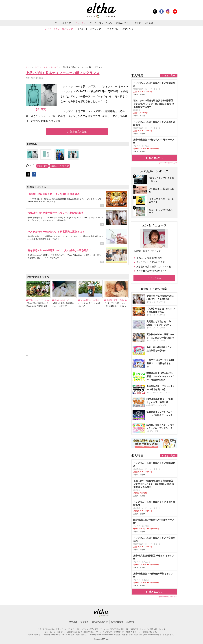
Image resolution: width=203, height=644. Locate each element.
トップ (53, 23)
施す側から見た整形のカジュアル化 (154, 266)
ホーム (29, 67)
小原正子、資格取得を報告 (149, 258)
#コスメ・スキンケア (60, 166)
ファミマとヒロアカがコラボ (151, 262)
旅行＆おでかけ (123, 23)
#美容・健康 (43, 166)
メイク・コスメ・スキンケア (59, 29)
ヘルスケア (65, 23)
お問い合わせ (117, 622)
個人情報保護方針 (100, 622)
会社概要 (84, 622)
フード (93, 23)
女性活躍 (148, 23)
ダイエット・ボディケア (89, 29)
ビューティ (80, 23)
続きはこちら (156, 158)
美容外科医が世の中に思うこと (152, 271)
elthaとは (73, 622)
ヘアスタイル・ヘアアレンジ (119, 29)
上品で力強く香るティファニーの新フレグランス (63, 73)
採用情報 (130, 622)
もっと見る (156, 278)
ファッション (106, 23)
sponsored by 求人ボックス (168, 163)
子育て (138, 23)
